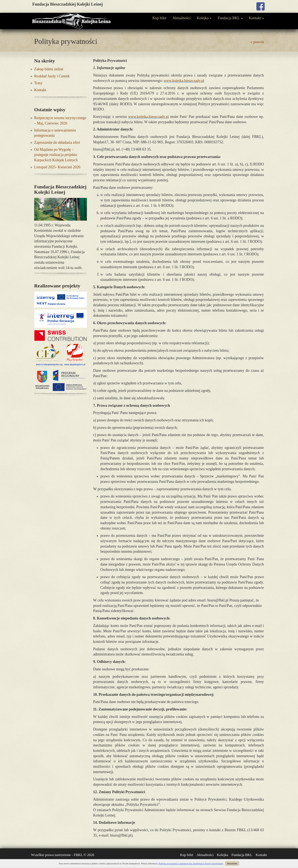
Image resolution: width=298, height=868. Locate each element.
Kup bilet (159, 18)
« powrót (257, 42)
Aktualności (182, 18)
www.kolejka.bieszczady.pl (184, 81)
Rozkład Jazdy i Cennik (52, 76)
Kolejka (204, 18)
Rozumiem (232, 863)
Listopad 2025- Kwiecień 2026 (57, 167)
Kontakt (257, 18)
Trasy (38, 83)
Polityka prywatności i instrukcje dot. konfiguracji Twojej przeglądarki (191, 863)
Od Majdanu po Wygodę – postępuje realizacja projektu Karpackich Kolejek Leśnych (56, 155)
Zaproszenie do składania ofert (57, 142)
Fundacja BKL (230, 18)
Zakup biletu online (49, 69)
